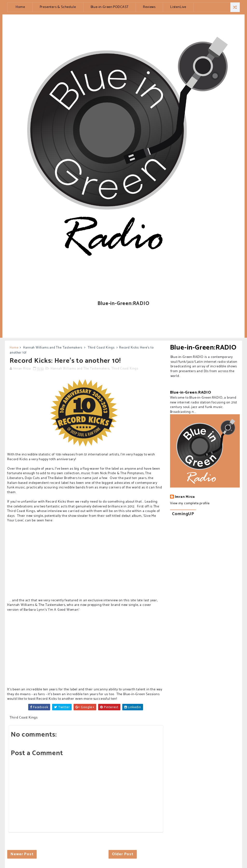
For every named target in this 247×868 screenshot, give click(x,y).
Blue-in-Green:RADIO (203, 348)
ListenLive (178, 7)
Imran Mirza (185, 497)
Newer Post (22, 854)
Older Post (123, 854)
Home (20, 7)
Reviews (149, 7)
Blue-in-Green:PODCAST (110, 7)
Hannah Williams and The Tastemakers (53, 348)
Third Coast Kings (101, 348)
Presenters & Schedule (58, 7)
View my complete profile (190, 503)
